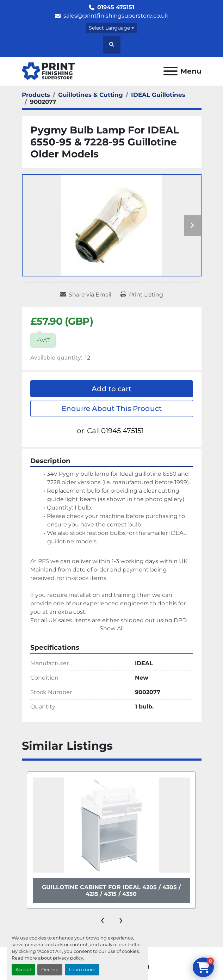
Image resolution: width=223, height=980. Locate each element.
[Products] (36, 95)
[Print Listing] (142, 295)
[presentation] (103, 919)
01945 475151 (116, 7)
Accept (23, 970)
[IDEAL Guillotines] (158, 95)
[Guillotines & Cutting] (91, 95)
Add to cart (111, 389)
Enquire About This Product (112, 408)
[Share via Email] (86, 295)
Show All (112, 628)
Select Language (109, 28)
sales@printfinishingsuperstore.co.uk (116, 16)
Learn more (82, 970)
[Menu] (171, 71)
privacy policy (68, 958)
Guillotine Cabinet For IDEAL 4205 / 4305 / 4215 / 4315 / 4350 (111, 891)
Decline (50, 970)
